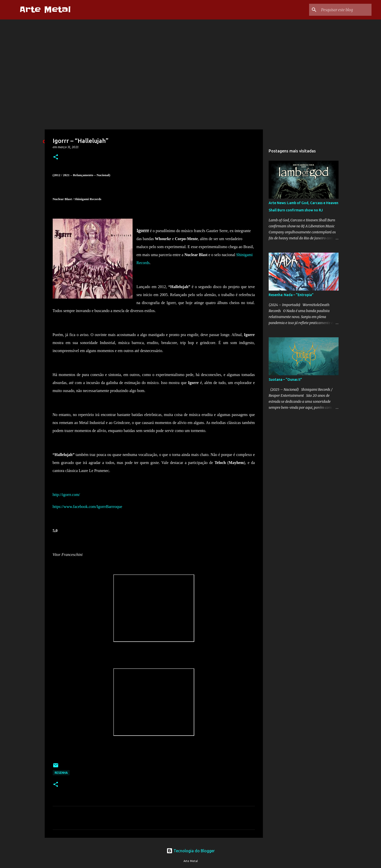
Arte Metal (45, 10)
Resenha (61, 773)
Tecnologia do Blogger (191, 851)
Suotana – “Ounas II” (285, 380)
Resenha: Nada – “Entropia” (291, 295)
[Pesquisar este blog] (345, 10)
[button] (56, 157)
